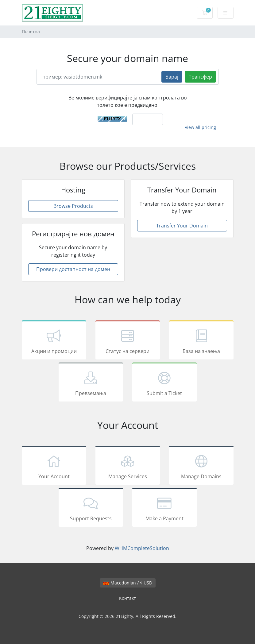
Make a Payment (164, 508)
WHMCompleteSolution (142, 548)
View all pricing (200, 127)
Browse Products (73, 206)
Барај (172, 77)
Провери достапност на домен (73, 269)
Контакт (127, 598)
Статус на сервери (128, 341)
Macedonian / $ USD (128, 583)
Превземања (91, 383)
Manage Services (128, 466)
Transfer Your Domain (182, 226)
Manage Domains (201, 466)
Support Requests (91, 508)
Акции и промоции (54, 341)
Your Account (54, 466)
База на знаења (201, 341)
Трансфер (200, 77)
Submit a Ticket (164, 383)
